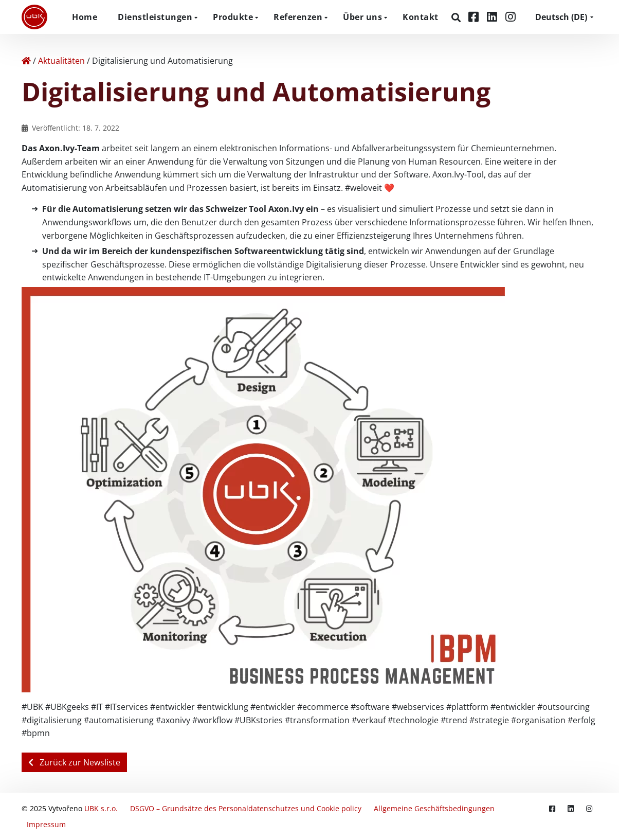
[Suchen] (457, 17)
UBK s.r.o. (101, 808)
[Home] (26, 61)
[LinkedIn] (494, 17)
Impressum (46, 824)
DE (561, 17)
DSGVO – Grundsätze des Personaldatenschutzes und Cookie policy (246, 808)
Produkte (233, 17)
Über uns (362, 17)
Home (85, 17)
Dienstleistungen (155, 17)
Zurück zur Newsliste (74, 762)
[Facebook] (475, 17)
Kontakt (421, 17)
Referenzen (298, 17)
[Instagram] (511, 17)
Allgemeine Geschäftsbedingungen (434, 808)
